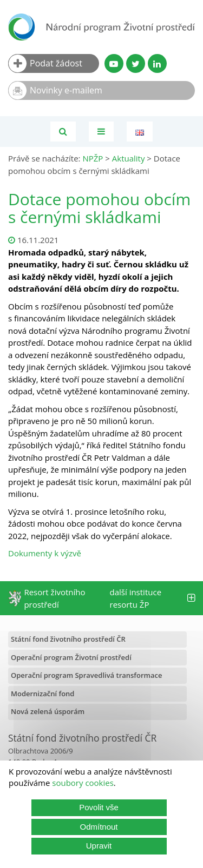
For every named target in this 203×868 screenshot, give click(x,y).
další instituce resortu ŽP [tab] (153, 598)
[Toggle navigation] (101, 132)
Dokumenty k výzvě (45, 553)
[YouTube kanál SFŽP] (114, 63)
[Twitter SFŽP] (136, 63)
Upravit (99, 846)
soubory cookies (83, 783)
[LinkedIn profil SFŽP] (157, 63)
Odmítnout (99, 827)
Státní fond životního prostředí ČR (68, 639)
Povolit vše (99, 807)
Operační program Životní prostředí (71, 657)
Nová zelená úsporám (48, 711)
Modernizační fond (42, 694)
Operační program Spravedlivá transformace (87, 675)
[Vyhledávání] (63, 132)
